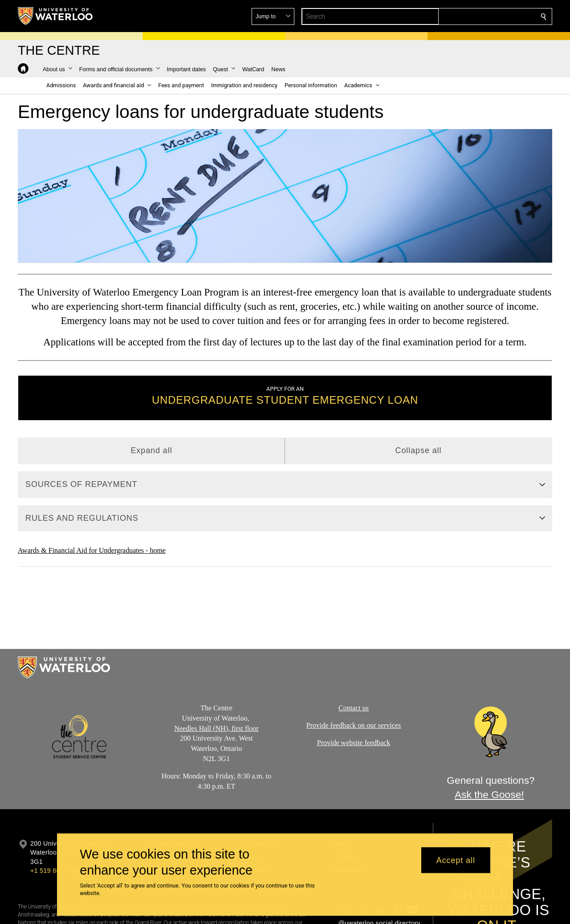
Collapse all (419, 450)
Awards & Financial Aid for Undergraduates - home (92, 550)
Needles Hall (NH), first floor (216, 728)
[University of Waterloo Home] (56, 16)
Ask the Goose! (489, 795)
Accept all (456, 860)
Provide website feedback (354, 743)
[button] (479, 16)
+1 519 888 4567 (55, 871)
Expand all (151, 450)
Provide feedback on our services (354, 725)
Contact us (354, 708)
